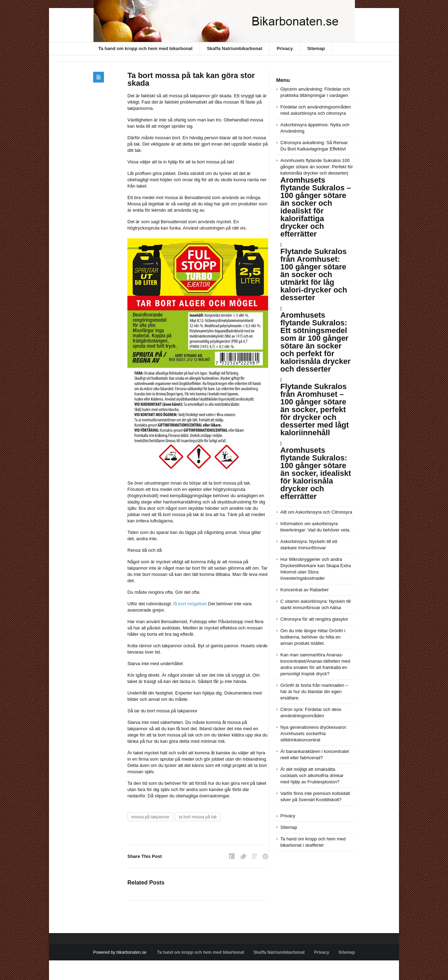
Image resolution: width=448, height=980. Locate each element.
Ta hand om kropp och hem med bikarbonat (145, 48)
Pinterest (265, 856)
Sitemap (316, 48)
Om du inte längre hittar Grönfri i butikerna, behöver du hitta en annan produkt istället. (313, 637)
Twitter (243, 856)
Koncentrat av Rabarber (304, 590)
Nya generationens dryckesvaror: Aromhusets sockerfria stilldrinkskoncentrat (314, 734)
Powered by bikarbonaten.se (120, 952)
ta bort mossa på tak (198, 817)
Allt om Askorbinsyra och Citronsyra (316, 512)
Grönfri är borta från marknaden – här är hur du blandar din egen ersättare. (314, 692)
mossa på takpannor (150, 817)
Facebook (232, 856)
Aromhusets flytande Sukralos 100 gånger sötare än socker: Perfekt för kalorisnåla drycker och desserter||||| (317, 302)
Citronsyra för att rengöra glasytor (314, 619)
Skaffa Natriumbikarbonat (234, 48)
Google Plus (255, 856)
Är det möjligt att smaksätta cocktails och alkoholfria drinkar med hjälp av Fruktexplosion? (312, 775)
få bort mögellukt (190, 604)
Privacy (285, 48)
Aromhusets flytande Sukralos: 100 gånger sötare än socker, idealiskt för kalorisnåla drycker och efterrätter (316, 473)
